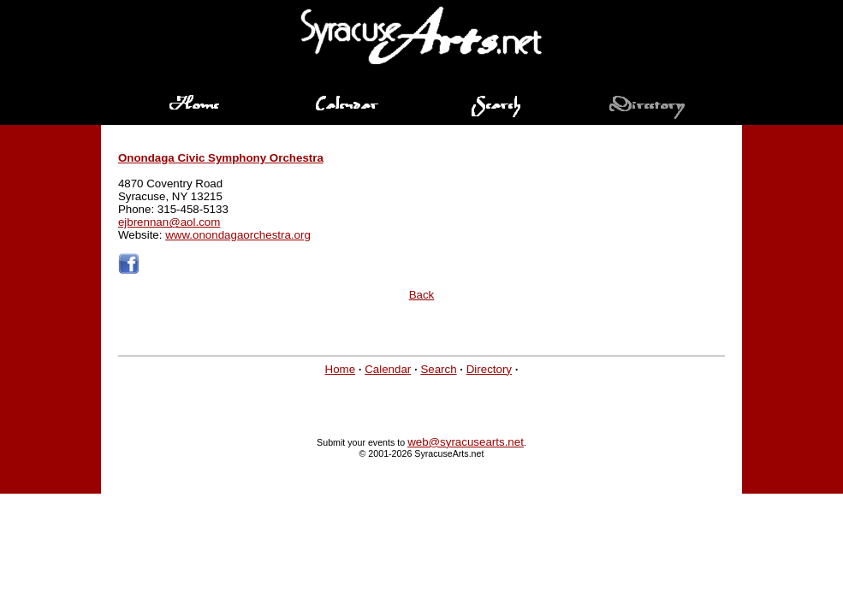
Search (438, 369)
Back (422, 295)
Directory (489, 369)
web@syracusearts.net (466, 442)
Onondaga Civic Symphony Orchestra (221, 158)
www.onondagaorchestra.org (238, 235)
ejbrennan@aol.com (169, 222)
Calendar (388, 369)
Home (341, 369)
